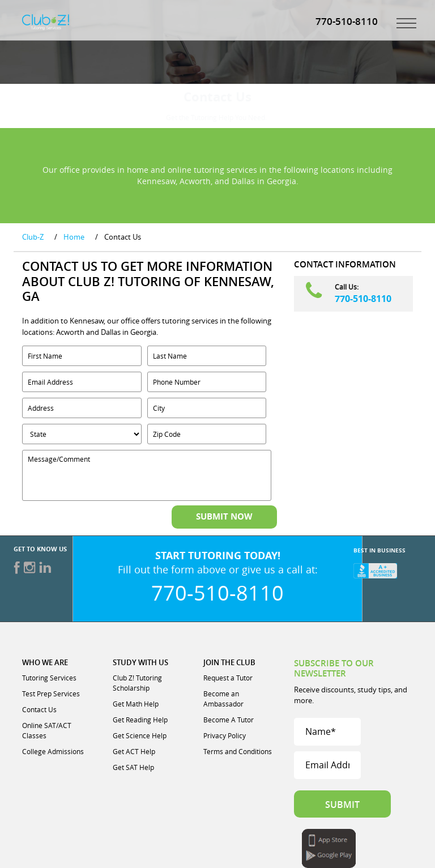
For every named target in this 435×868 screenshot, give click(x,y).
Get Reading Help (140, 720)
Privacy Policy (225, 735)
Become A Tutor (229, 720)
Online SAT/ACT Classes (47, 730)
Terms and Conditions (238, 751)
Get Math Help (136, 704)
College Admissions (53, 751)
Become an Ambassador (223, 699)
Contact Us (39, 709)
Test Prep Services (51, 693)
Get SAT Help (133, 767)
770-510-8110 (363, 299)
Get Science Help (140, 735)
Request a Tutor (228, 678)
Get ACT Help (134, 751)
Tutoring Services (49, 678)
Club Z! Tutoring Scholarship (137, 683)
